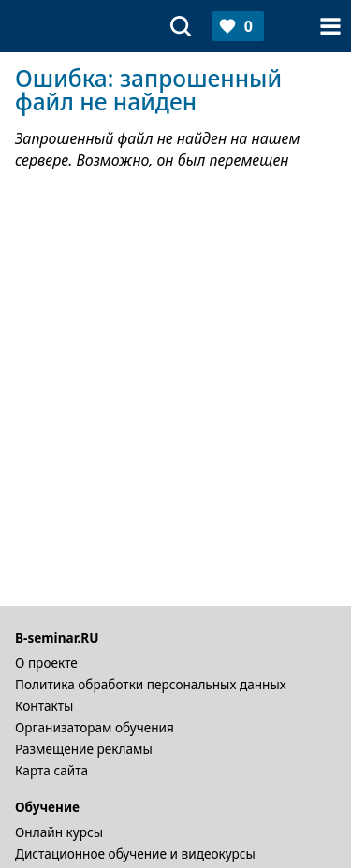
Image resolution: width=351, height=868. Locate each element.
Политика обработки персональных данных (151, 684)
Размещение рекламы (84, 749)
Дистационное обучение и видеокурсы (135, 854)
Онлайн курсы (59, 832)
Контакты (44, 706)
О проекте (46, 663)
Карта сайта (51, 770)
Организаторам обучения (95, 727)
